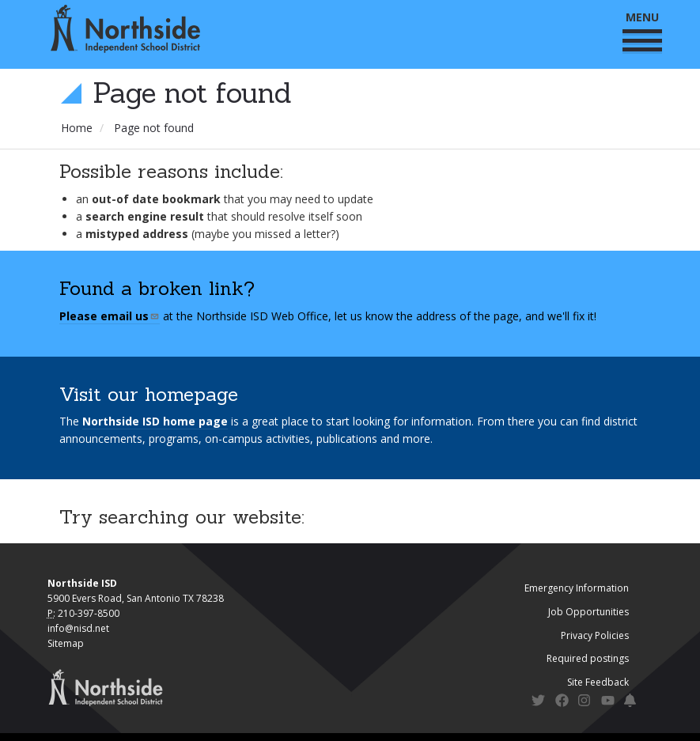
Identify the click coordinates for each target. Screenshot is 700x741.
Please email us (110, 316)
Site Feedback (598, 682)
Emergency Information (577, 588)
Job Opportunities (588, 612)
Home (77, 128)
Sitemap (66, 643)
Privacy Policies (595, 635)
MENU (642, 30)
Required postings (588, 658)
